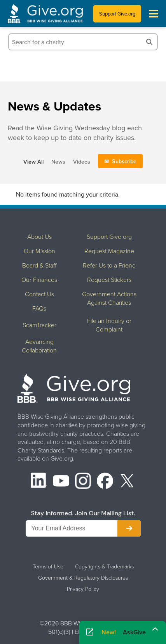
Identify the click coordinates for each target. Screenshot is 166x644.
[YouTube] (61, 482)
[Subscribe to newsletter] (129, 528)
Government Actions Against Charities (109, 298)
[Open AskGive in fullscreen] (90, 632)
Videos (82, 161)
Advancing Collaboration (39, 346)
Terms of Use (48, 566)
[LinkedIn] (39, 482)
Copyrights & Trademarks (104, 566)
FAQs (39, 308)
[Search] (149, 42)
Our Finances (39, 280)
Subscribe (124, 161)
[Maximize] (155, 630)
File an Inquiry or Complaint (109, 325)
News (58, 161)
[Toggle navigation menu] (154, 14)
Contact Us (39, 294)
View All (33, 161)
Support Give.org (117, 14)
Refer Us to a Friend (109, 265)
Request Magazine (109, 251)
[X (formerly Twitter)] (127, 482)
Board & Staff (39, 265)
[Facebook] (105, 482)
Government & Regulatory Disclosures (83, 578)
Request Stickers (109, 280)
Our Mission (39, 251)
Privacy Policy (83, 589)
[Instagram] (83, 482)
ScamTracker (39, 325)
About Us (39, 237)
